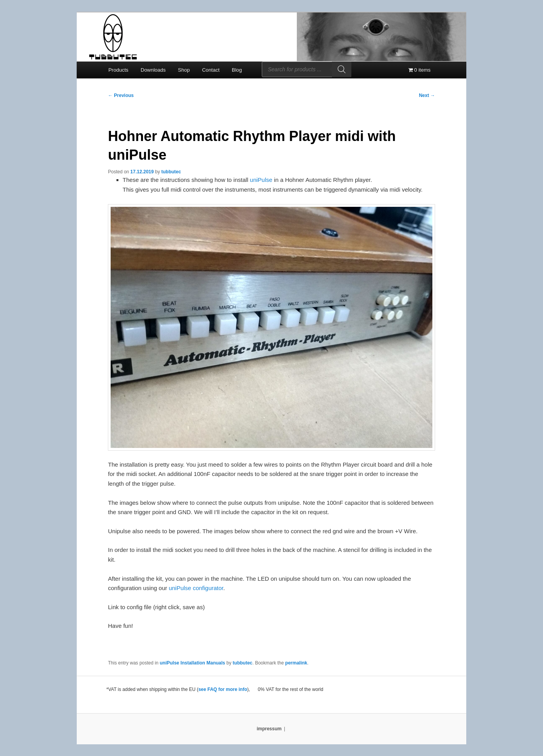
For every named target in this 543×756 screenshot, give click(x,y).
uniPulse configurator (196, 588)
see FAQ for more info (223, 689)
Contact (211, 70)
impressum (269, 729)
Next (427, 95)
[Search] (342, 69)
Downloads (153, 70)
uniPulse (261, 180)
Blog (237, 70)
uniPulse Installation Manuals (192, 663)
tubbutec (171, 172)
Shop (184, 70)
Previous (121, 95)
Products (118, 70)
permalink (296, 663)
